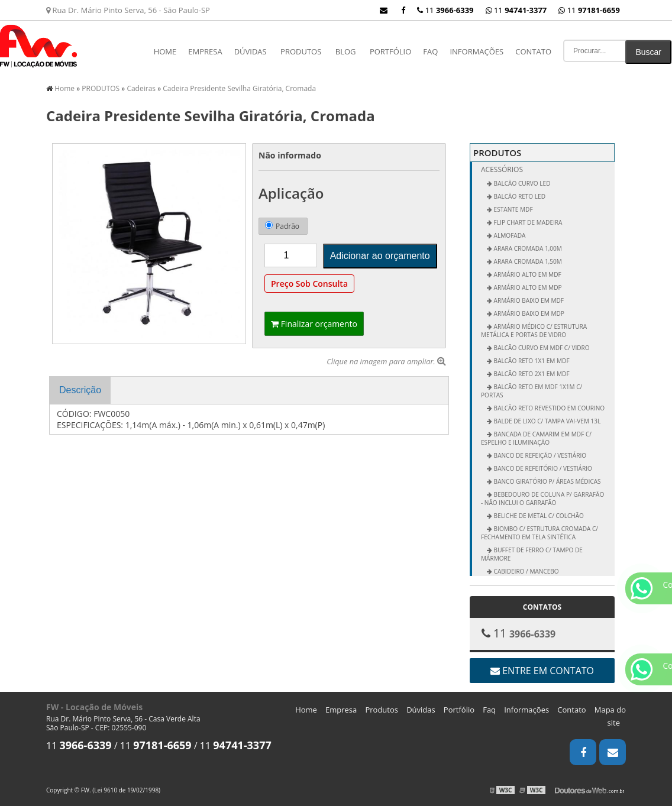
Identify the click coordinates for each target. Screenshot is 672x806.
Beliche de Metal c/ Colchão (538, 516)
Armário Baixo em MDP (528, 313)
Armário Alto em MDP (527, 287)
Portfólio (390, 51)
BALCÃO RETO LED (519, 196)
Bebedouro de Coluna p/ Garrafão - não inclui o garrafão (542, 499)
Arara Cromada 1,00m (527, 248)
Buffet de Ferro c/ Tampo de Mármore (532, 554)
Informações (476, 51)
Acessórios (502, 169)
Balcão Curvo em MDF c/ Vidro (541, 348)
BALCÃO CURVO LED (521, 183)
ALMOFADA (509, 235)
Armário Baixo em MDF (528, 300)
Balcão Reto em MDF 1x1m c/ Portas (532, 391)
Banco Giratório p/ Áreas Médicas (547, 481)
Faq (430, 51)
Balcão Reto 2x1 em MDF (531, 374)
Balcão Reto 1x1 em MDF (531, 361)
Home (165, 51)
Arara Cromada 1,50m (527, 261)
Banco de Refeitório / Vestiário (542, 468)
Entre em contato (542, 671)
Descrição (80, 390)
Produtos (382, 710)
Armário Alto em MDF (527, 274)
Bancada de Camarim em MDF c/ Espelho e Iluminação (536, 438)
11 (589, 10)
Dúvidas (251, 51)
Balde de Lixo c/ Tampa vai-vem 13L (546, 421)
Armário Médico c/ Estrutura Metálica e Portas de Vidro (534, 331)
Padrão (282, 226)
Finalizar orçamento (314, 324)
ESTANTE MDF (513, 209)
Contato (533, 51)
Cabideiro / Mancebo (526, 571)
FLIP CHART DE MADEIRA (527, 222)
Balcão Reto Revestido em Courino (548, 408)
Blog (346, 51)
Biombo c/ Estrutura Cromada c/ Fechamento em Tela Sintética (539, 533)
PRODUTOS (301, 51)
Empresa (205, 51)
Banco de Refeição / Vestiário (539, 455)
